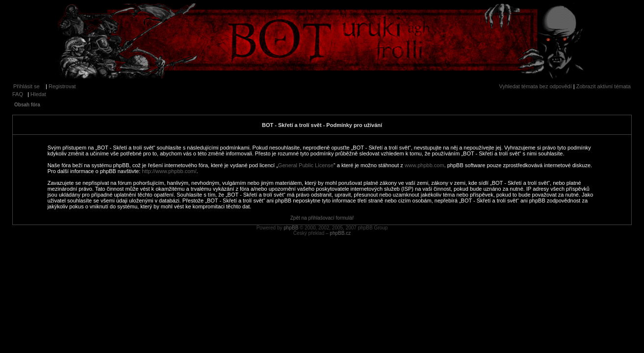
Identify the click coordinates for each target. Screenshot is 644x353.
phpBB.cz (340, 233)
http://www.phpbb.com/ (169, 171)
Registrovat (62, 86)
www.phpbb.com (425, 165)
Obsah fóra (27, 105)
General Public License (306, 165)
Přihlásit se (26, 86)
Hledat (38, 94)
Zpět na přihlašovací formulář (322, 218)
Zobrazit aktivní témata (604, 86)
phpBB (291, 228)
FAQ (18, 94)
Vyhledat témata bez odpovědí (536, 86)
